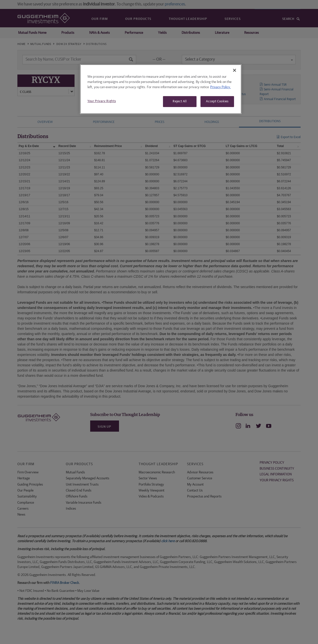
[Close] (235, 70)
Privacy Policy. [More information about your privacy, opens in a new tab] (220, 87)
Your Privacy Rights (102, 101)
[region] (161, 89)
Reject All (180, 101)
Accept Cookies (217, 101)
